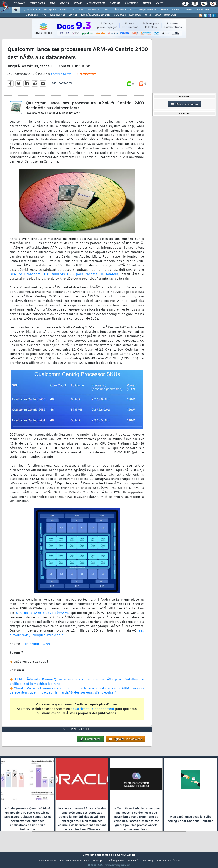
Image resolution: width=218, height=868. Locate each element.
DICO (158, 15)
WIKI (148, 15)
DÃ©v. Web (119, 10)
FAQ (53, 3)
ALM (81, 10)
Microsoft (93, 10)
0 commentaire (87, 77)
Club (160, 3)
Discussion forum (184, 104)
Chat (78, 3)
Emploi (115, 3)
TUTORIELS (31, 15)
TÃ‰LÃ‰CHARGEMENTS (96, 15)
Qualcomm (31, 647)
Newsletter (95, 3)
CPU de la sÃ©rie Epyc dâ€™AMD (43, 616)
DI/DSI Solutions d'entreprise (39, 10)
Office (176, 10)
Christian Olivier (61, 77)
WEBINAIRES (57, 15)
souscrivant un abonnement (93, 712)
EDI (132, 10)
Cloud (64, 10)
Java (106, 10)
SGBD (164, 10)
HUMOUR (170, 15)
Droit (147, 3)
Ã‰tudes (131, 3)
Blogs (65, 3)
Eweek (46, 647)
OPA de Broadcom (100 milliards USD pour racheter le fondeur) (65, 277)
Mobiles (188, 10)
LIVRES (73, 15)
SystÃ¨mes (203, 10)
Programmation (148, 10)
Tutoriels (38, 3)
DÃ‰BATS (135, 15)
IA (73, 10)
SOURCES (120, 15)
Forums (19, 3)
